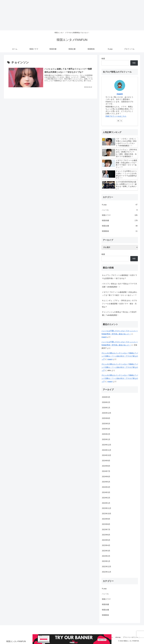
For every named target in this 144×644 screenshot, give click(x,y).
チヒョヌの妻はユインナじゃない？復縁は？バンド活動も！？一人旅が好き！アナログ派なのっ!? (120, 356)
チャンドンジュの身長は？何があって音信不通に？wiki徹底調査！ (119, 314)
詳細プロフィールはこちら (116, 116)
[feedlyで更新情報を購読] (118, 121)
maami (120, 94)
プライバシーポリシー (130, 637)
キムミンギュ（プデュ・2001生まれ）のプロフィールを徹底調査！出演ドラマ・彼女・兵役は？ (119, 304)
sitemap (118, 637)
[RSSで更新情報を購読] (121, 121)
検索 (103, 59)
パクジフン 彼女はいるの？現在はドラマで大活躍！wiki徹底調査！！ (119, 285)
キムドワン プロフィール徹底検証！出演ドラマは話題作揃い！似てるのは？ (119, 277)
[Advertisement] (65, 15)
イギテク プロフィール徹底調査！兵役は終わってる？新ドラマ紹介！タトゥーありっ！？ (119, 294)
